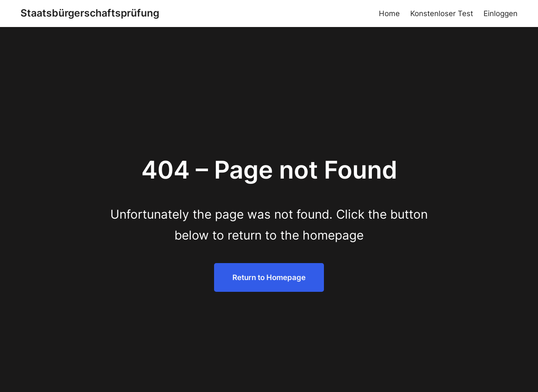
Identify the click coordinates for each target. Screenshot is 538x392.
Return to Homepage (269, 277)
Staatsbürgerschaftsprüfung (90, 13)
